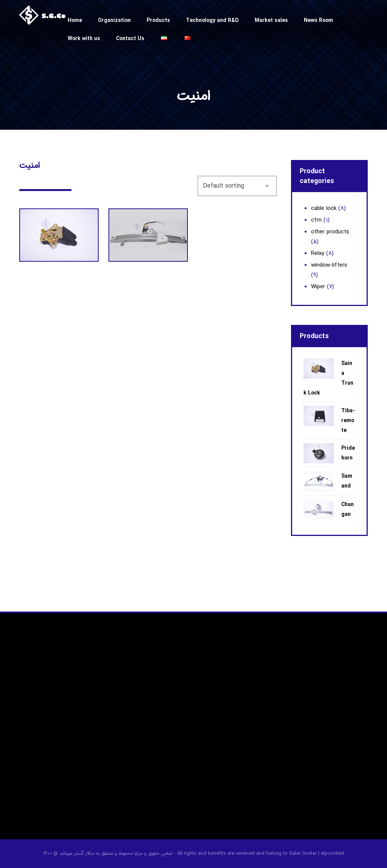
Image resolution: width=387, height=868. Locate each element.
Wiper (318, 287)
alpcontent (333, 853)
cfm (316, 220)
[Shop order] (237, 184)
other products (330, 232)
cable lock (324, 208)
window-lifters (329, 265)
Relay (318, 253)
